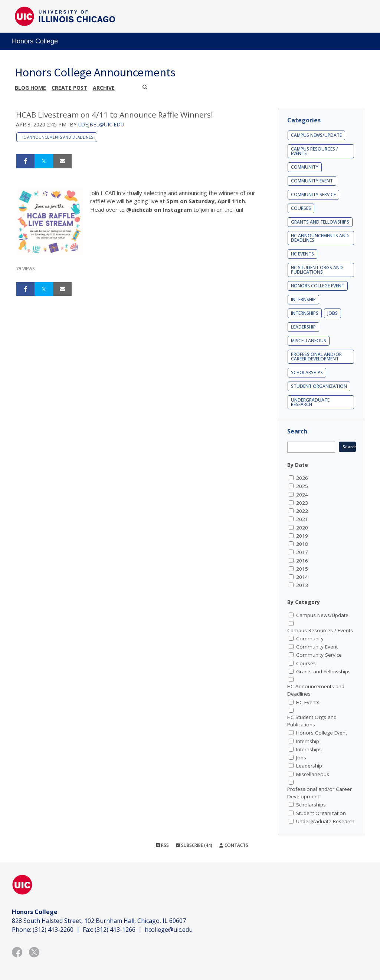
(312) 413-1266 (115, 930)
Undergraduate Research (310, 402)
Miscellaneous (309, 341)
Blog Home (30, 88)
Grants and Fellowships (320, 222)
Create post (69, 88)
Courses (301, 208)
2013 (302, 585)
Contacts (234, 845)
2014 (302, 577)
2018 (302, 544)
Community (305, 167)
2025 (302, 486)
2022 (302, 511)
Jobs (332, 313)
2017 (302, 552)
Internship (303, 299)
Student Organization (319, 386)
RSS (162, 845)
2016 (302, 561)
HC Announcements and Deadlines (57, 137)
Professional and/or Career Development (316, 357)
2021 (302, 519)
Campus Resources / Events (315, 151)
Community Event (312, 181)
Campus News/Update (316, 135)
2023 (302, 503)
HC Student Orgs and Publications (317, 270)
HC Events (302, 254)
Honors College (35, 41)
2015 (302, 569)
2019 (302, 536)
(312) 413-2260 (53, 930)
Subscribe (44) (194, 845)
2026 (302, 478)
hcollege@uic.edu (169, 930)
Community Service (313, 194)
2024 (302, 495)
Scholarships (307, 372)
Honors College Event (318, 286)
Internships (305, 313)
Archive (104, 88)
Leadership (303, 327)
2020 (302, 528)
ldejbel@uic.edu (101, 124)
